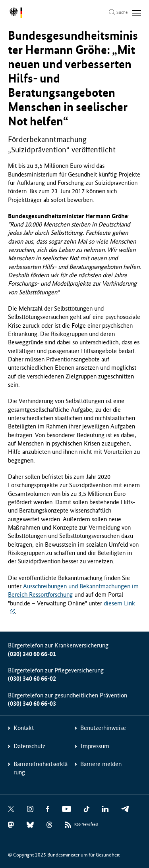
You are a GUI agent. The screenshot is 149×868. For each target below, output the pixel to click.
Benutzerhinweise (103, 728)
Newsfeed (86, 825)
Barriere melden (101, 764)
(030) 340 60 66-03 (32, 704)
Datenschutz (29, 746)
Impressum (95, 746)
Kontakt (24, 728)
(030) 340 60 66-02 (32, 679)
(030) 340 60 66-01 (32, 654)
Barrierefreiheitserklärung (41, 768)
